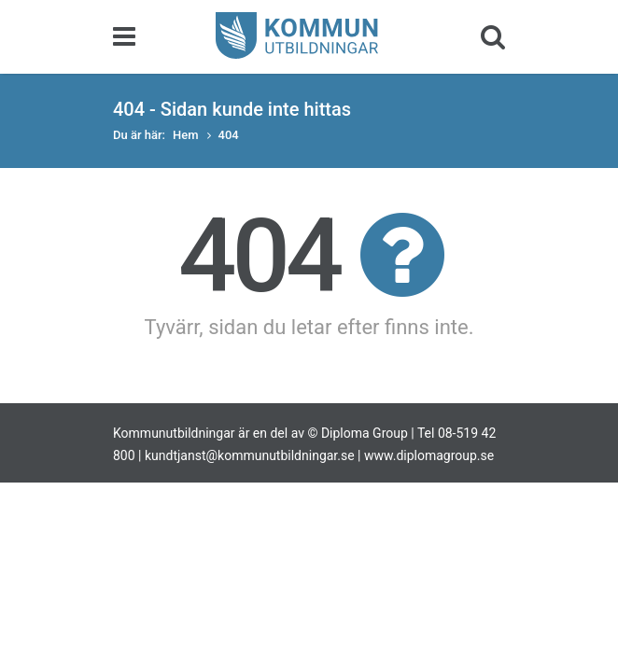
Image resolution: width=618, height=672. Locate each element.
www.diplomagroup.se (429, 455)
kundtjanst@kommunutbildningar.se (250, 455)
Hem (186, 135)
